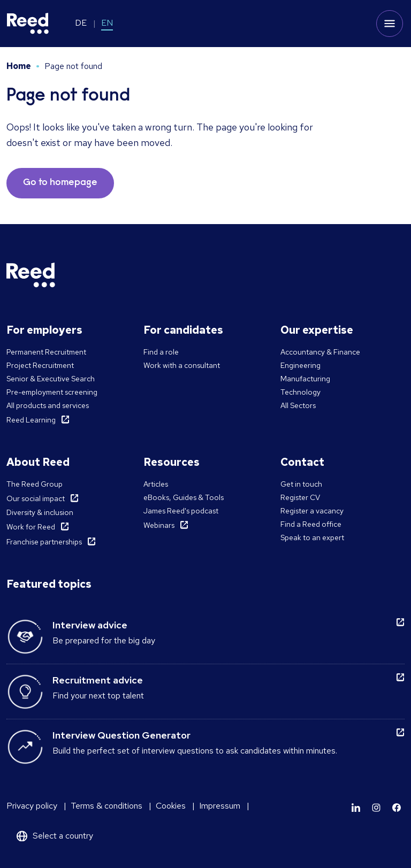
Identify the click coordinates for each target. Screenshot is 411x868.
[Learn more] (356, 808)
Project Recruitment (40, 365)
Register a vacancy (312, 511)
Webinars (159, 525)
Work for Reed (31, 527)
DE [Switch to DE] (81, 23)
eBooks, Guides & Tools (184, 497)
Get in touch (301, 484)
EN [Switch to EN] (107, 23)
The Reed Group (35, 484)
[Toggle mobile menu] (390, 24)
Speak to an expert (312, 537)
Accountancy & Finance (320, 352)
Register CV (300, 497)
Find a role (161, 352)
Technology (300, 392)
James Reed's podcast (181, 511)
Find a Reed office (311, 524)
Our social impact (36, 498)
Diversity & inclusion (40, 512)
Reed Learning (31, 420)
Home (19, 66)
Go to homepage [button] (60, 183)
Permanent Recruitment (46, 352)
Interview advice (90, 625)
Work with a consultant (182, 365)
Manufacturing (305, 379)
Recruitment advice (98, 680)
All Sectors (298, 405)
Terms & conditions (106, 806)
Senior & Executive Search (51, 379)
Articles (156, 484)
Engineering (300, 365)
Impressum (220, 806)
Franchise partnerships (44, 542)
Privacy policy (32, 806)
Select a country (63, 836)
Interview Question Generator (121, 735)
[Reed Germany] (28, 24)
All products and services (48, 405)
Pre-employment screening (52, 392)
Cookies (171, 806)
